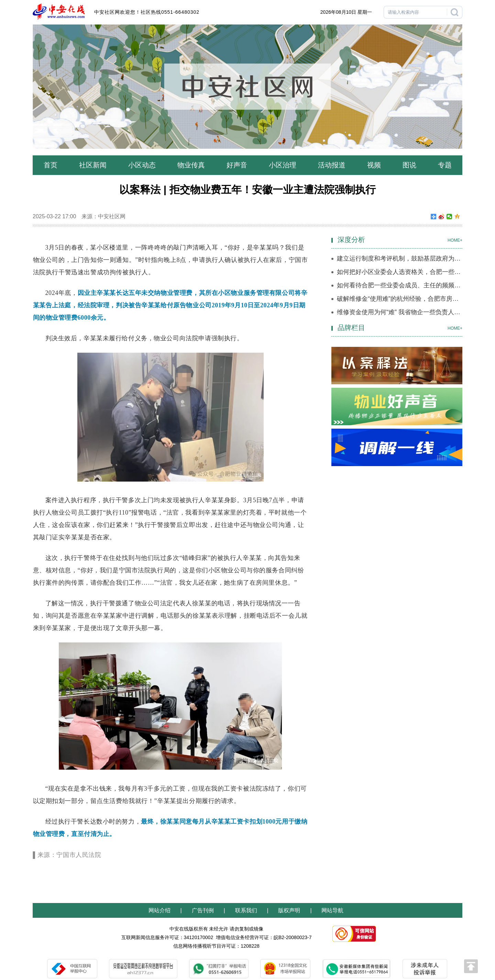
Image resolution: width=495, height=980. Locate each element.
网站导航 (333, 910)
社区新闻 (93, 165)
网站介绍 (161, 910)
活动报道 (332, 165)
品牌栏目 (351, 328)
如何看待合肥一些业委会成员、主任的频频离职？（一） (414, 285)
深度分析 (351, 240)
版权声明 (289, 910)
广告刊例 (203, 910)
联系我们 (246, 910)
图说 (409, 165)
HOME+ (455, 240)
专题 (445, 165)
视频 (374, 165)
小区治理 (283, 165)
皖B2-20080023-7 (293, 937)
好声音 (237, 165)
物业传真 (191, 165)
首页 (51, 165)
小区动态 (142, 165)
